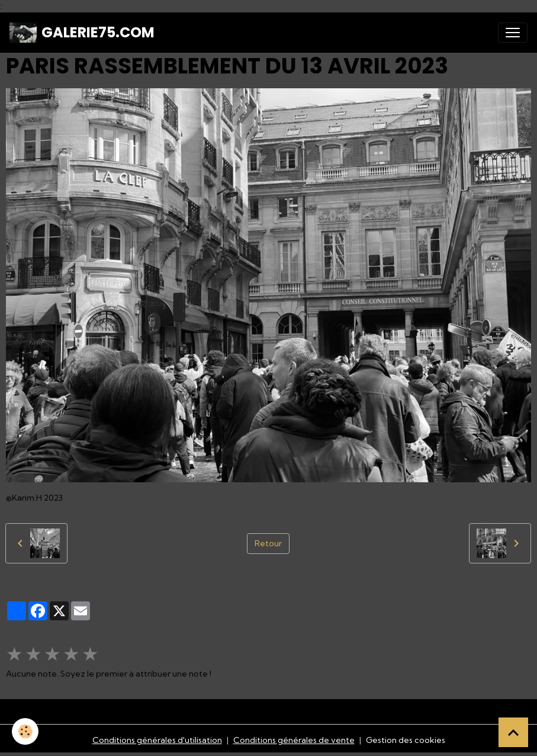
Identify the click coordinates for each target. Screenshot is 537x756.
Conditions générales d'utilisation (157, 740)
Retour (268, 543)
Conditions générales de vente (294, 740)
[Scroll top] (513, 732)
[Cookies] (25, 731)
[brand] (82, 33)
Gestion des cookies (406, 740)
